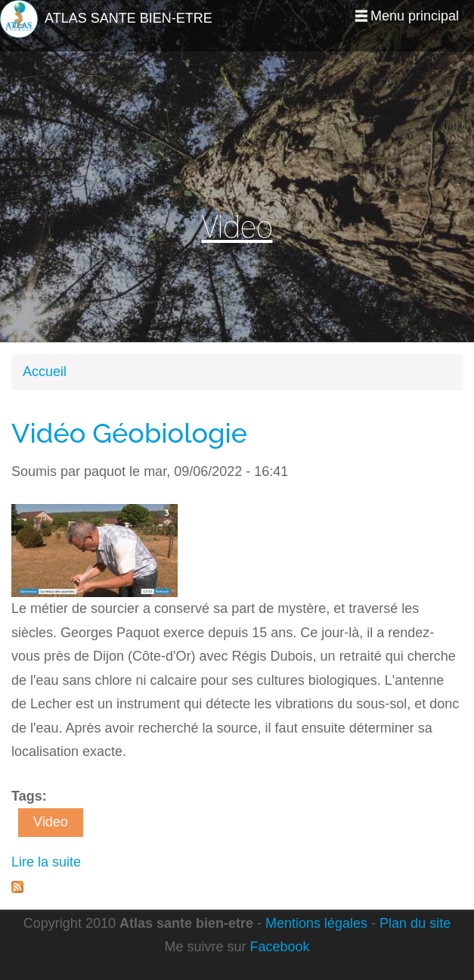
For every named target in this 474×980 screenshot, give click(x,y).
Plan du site (415, 923)
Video (51, 822)
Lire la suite (46, 862)
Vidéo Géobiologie (129, 433)
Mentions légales (316, 923)
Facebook (279, 947)
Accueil (45, 372)
